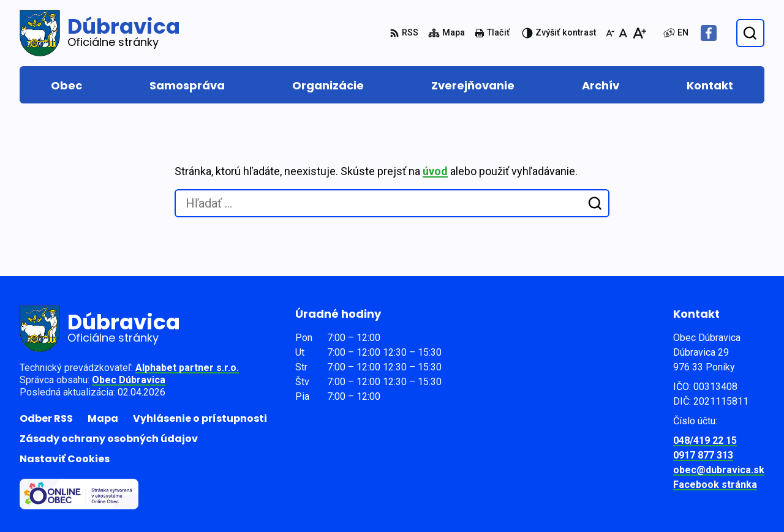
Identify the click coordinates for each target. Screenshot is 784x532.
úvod (435, 171)
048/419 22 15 (705, 440)
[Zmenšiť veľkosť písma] (610, 33)
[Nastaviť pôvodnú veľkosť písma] (623, 33)
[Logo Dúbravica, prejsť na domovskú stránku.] (100, 33)
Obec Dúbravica (129, 380)
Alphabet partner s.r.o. (187, 368)
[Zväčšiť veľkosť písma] (639, 33)
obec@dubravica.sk (719, 470)
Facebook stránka (715, 485)
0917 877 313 (703, 455)
